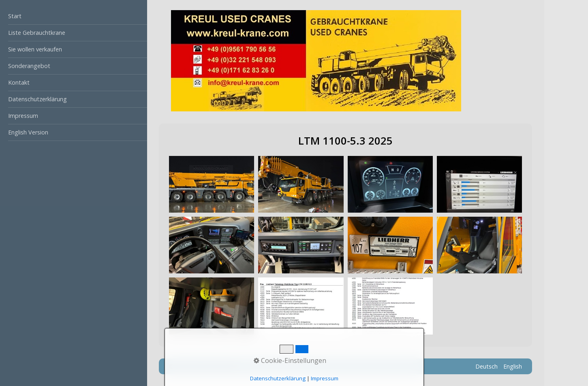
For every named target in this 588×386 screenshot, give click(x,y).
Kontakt (19, 82)
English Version (28, 132)
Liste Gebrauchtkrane (37, 33)
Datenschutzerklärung (37, 99)
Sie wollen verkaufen (35, 49)
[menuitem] (74, 16)
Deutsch (486, 366)
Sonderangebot (29, 66)
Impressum (23, 116)
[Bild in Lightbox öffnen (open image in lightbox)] (212, 184)
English (513, 366)
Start (15, 16)
